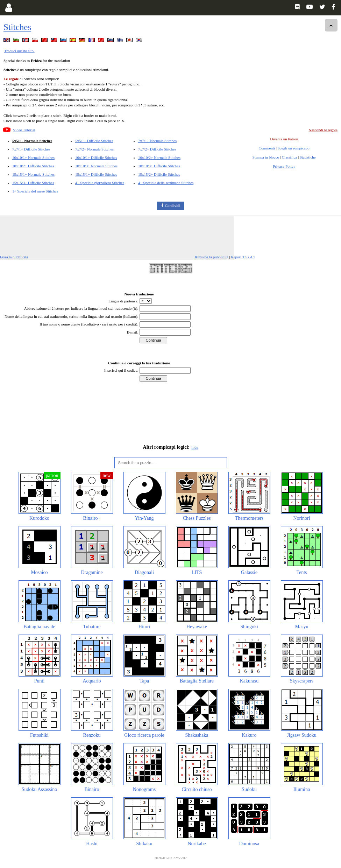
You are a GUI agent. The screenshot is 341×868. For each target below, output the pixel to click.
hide (195, 447)
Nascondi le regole (323, 130)
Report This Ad (243, 257)
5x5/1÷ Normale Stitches (32, 141)
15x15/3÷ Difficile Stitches (33, 183)
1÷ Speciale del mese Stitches (35, 191)
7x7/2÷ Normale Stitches (94, 149)
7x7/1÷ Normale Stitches (157, 141)
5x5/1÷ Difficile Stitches (94, 141)
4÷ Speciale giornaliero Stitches (100, 183)
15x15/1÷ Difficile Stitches (96, 174)
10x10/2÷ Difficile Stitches (33, 166)
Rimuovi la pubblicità (212, 257)
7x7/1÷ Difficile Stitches (31, 149)
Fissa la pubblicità (14, 257)
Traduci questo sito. (19, 51)
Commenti (267, 148)
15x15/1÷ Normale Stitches (33, 174)
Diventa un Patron (284, 139)
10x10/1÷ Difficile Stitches (96, 157)
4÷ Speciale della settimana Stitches (166, 183)
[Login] (9, 8)
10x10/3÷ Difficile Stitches (159, 166)
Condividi (173, 205)
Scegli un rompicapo (294, 148)
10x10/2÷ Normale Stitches (159, 157)
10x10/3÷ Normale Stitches (96, 166)
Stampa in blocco (266, 157)
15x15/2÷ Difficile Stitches (159, 174)
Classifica (289, 157)
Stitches (17, 27)
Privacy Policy (284, 166)
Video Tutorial (24, 130)
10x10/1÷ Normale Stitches (33, 157)
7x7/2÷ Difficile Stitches (157, 149)
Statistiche (308, 157)
